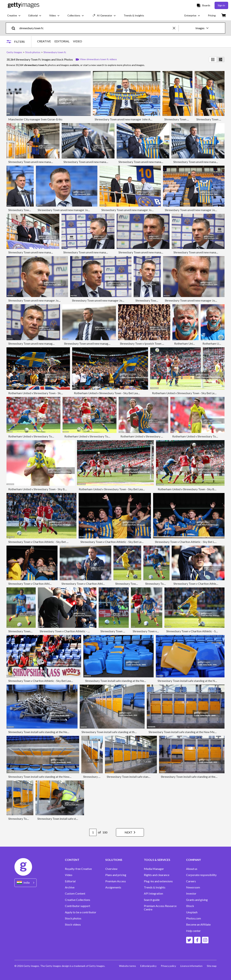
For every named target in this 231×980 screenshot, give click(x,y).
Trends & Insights (155, 887)
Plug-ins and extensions (158, 881)
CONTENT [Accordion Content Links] (72, 860)
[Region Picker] (26, 883)
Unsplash (192, 912)
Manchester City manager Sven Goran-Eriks (35, 119)
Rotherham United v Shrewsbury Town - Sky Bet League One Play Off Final (54, 393)
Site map (212, 966)
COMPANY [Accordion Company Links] (193, 860)
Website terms (127, 966)
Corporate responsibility (201, 875)
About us (192, 869)
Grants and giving (197, 900)
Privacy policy (168, 966)
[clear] (176, 28)
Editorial (70, 881)
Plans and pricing (116, 875)
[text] (95, 28)
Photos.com (193, 918)
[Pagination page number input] (93, 832)
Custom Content (75, 893)
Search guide (152, 900)
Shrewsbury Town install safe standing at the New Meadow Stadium (127, 681)
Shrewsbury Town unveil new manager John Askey (125, 119)
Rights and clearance (157, 875)
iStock (190, 906)
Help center (193, 931)
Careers (191, 881)
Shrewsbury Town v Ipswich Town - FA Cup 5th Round (153, 343)
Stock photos (73, 918)
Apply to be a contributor (81, 912)
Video (69, 875)
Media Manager (154, 869)
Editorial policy (148, 966)
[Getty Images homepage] (24, 5)
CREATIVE (44, 41)
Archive (70, 887)
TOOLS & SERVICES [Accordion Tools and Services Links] (157, 860)
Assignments (113, 887)
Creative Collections (78, 900)
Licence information (191, 966)
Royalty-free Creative (78, 869)
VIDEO (78, 41)
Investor (191, 893)
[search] (15, 28)
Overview (111, 869)
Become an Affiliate (198, 924)
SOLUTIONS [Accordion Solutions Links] (114, 860)
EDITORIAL (62, 41)
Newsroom (193, 887)
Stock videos (73, 924)
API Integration (153, 893)
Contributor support (78, 906)
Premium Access (116, 881)
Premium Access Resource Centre (160, 908)
